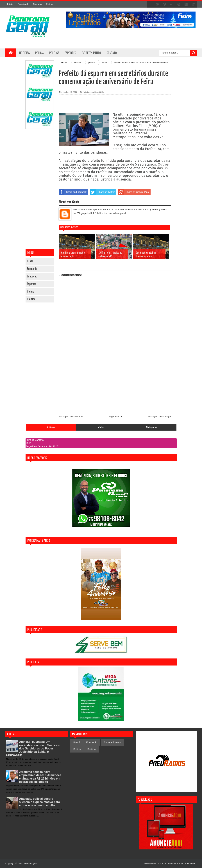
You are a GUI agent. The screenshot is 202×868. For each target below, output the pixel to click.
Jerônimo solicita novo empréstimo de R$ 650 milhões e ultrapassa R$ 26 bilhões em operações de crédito (40, 777)
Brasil (30, 261)
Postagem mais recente (71, 416)
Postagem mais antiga (159, 416)
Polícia (39, 53)
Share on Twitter (102, 192)
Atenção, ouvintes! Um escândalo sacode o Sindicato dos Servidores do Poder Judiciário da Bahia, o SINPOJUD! (33, 748)
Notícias (24, 53)
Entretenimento (112, 742)
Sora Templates (169, 863)
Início (10, 4)
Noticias (86, 92)
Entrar (49, 4)
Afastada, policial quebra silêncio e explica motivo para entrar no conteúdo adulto (39, 802)
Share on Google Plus (133, 192)
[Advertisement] (40, 190)
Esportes (32, 284)
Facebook (23, 4)
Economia (32, 269)
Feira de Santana (35, 440)
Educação (32, 276)
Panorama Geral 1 (188, 863)
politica (95, 92)
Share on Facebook (73, 192)
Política (31, 299)
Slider (102, 92)
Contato (37, 4)
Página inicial (115, 416)
